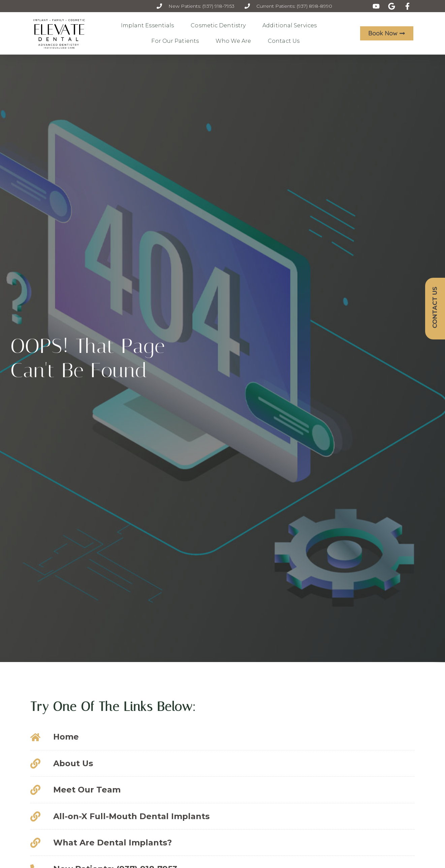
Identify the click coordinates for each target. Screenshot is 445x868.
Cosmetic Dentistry (220, 26)
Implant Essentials (149, 26)
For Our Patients (177, 41)
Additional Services (291, 26)
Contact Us (285, 41)
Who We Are (235, 41)
